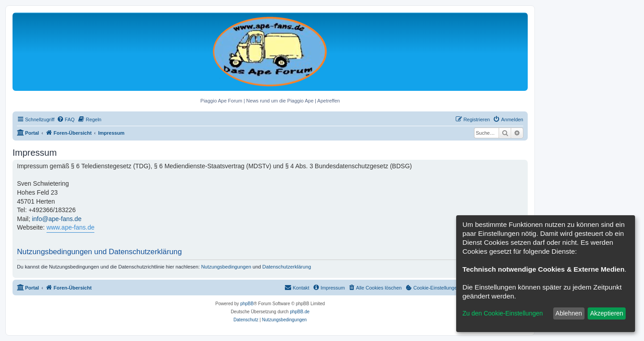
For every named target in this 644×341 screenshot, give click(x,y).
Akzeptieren (606, 313)
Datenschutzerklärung (287, 267)
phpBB (247, 304)
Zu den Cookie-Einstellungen (503, 313)
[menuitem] (66, 119)
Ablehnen (569, 313)
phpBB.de (300, 312)
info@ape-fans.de (57, 219)
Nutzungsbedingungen (226, 267)
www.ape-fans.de (70, 227)
